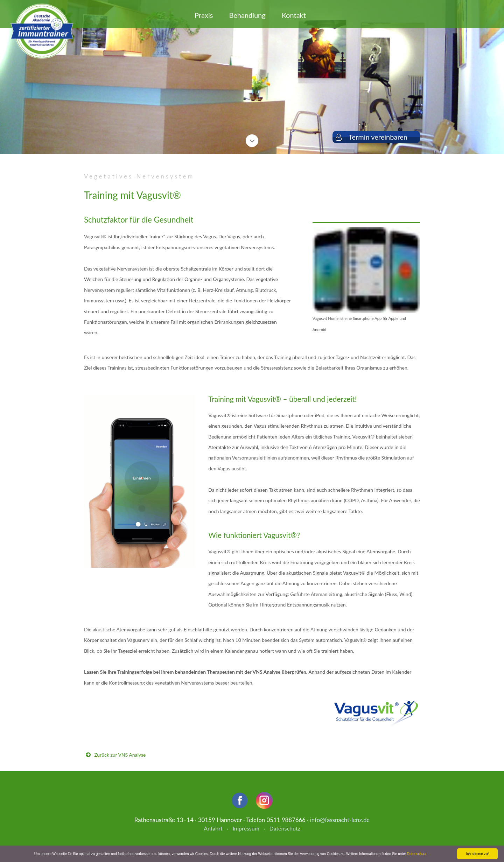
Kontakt (294, 15)
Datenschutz (285, 828)
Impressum (246, 828)
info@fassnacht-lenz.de (340, 820)
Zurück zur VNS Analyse (120, 755)
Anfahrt (213, 828)
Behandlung (247, 15)
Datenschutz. (417, 854)
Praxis (204, 15)
